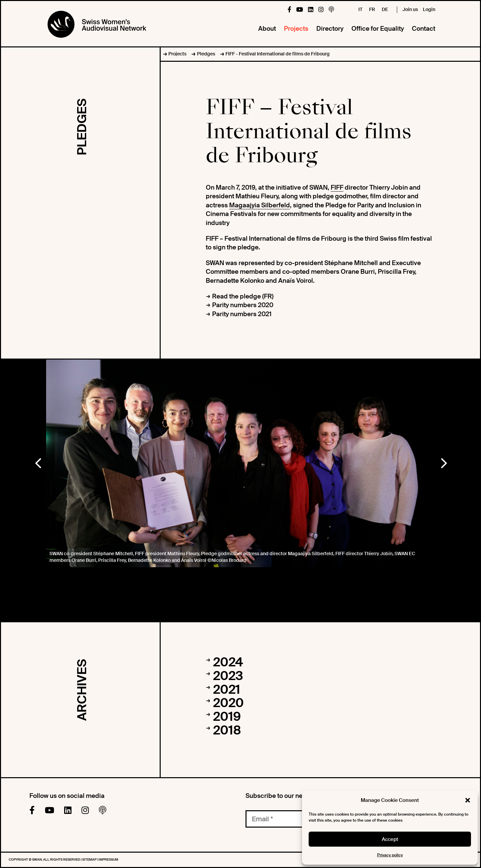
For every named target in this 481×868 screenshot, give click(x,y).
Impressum (108, 859)
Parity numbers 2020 (243, 305)
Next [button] (444, 462)
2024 (228, 662)
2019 (227, 717)
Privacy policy (390, 855)
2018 (227, 730)
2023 (228, 676)
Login (429, 9)
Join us (410, 9)
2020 (228, 703)
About (267, 29)
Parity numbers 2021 (242, 314)
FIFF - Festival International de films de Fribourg (278, 54)
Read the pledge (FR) (243, 296)
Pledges (206, 54)
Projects (296, 29)
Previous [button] (38, 462)
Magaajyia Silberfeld (260, 205)
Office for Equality (378, 29)
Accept (390, 839)
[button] (468, 800)
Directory (330, 29)
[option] (241, 463)
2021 (227, 690)
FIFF (337, 187)
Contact (424, 29)
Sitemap (90, 859)
